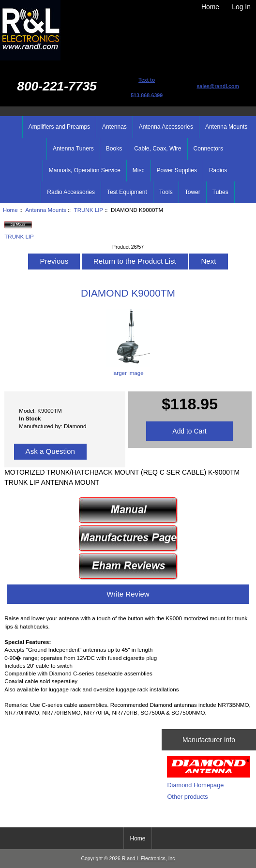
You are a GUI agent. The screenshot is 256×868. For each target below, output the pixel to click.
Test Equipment (127, 192)
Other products (187, 797)
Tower (193, 192)
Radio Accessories (71, 192)
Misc (139, 170)
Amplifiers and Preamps (59, 127)
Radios (218, 170)
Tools (166, 192)
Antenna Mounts (45, 210)
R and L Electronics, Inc (149, 859)
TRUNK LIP (89, 210)
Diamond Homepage (195, 785)
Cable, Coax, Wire (158, 149)
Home (210, 7)
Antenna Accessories (166, 127)
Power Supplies (177, 170)
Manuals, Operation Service (85, 170)
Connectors (208, 149)
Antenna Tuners (73, 149)
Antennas (114, 127)
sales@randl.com (218, 86)
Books (114, 149)
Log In (241, 7)
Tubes (220, 192)
